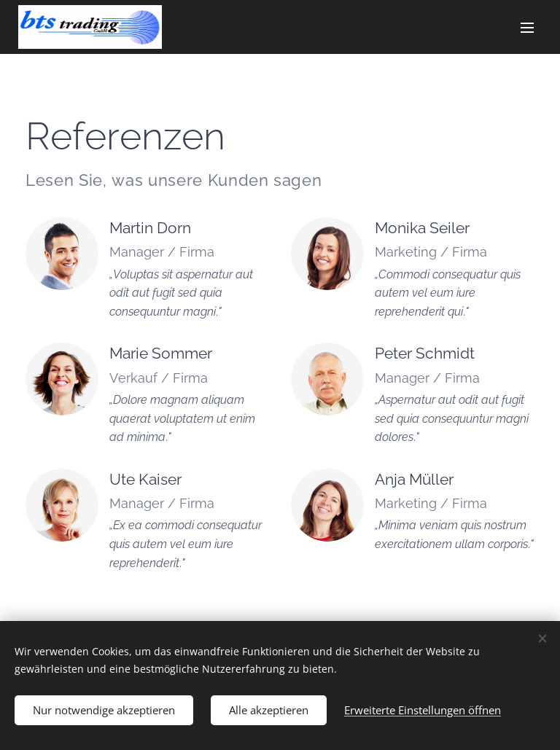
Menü (527, 28)
